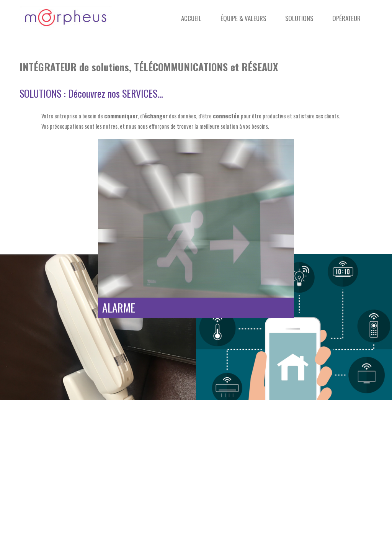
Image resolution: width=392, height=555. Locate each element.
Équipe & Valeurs (243, 18)
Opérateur (346, 18)
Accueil (191, 18)
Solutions (299, 18)
